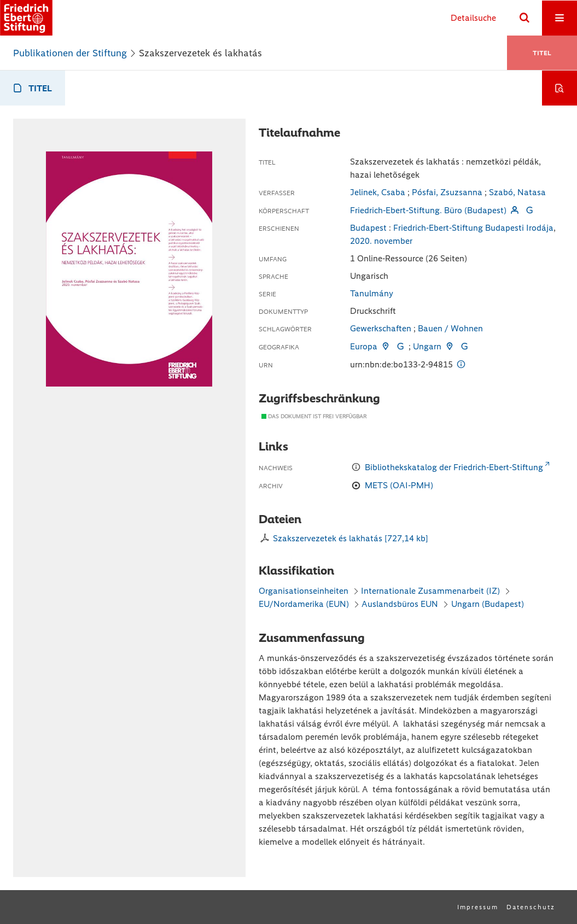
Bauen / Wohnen (450, 328)
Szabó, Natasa (517, 192)
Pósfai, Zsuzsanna (447, 192)
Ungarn (427, 346)
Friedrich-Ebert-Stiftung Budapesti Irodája (473, 228)
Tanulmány (372, 293)
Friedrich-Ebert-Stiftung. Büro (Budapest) (428, 210)
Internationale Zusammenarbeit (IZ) (430, 591)
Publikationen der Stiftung (70, 53)
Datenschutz (531, 907)
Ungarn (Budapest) (488, 604)
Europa (364, 346)
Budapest (368, 228)
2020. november (381, 241)
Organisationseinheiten (304, 591)
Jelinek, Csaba (378, 192)
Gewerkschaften (381, 328)
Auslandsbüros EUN (400, 604)
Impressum (478, 907)
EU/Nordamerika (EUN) (304, 604)
